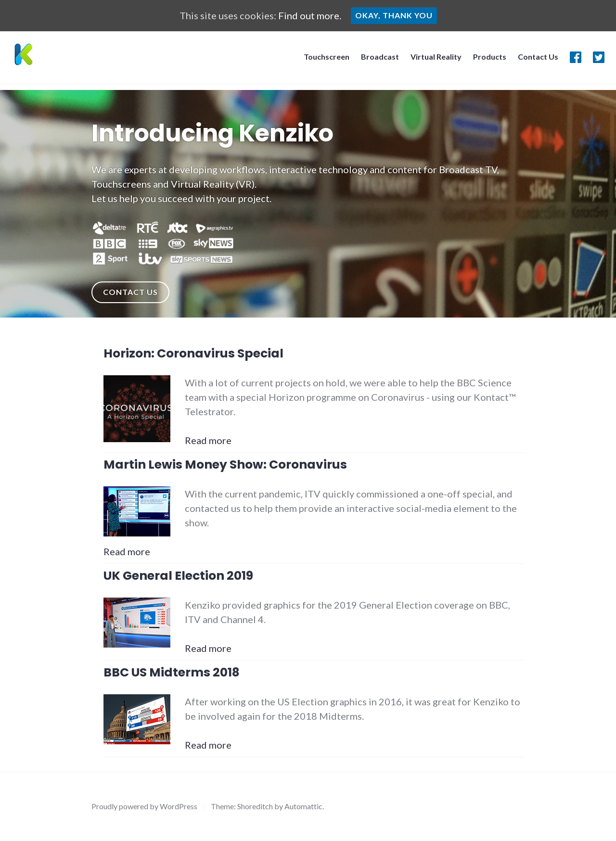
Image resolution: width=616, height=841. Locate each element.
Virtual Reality (433, 59)
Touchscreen (324, 59)
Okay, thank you (394, 15)
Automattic (303, 806)
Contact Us (535, 59)
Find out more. (310, 15)
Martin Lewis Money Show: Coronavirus (225, 465)
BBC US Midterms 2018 (172, 672)
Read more (208, 440)
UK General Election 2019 (178, 576)
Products (487, 59)
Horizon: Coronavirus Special (193, 353)
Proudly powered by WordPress (144, 806)
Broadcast (377, 59)
